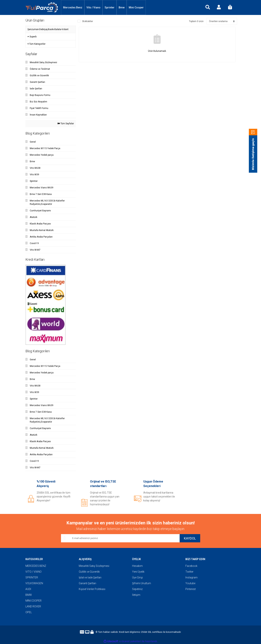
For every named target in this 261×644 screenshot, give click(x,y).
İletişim (136, 595)
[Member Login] (219, 7)
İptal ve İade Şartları (90, 577)
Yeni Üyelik (138, 572)
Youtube (190, 583)
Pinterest (191, 589)
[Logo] (42, 8)
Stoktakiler (88, 21)
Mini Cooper (136, 7)
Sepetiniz (137, 589)
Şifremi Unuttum (142, 583)
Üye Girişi (137, 577)
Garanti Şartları (87, 583)
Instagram (191, 577)
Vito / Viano (93, 7)
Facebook (191, 566)
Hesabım (137, 566)
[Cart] (230, 7)
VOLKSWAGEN (34, 583)
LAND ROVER (33, 606)
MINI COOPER (33, 601)
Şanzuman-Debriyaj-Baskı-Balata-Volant (48, 29)
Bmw (122, 7)
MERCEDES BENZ (36, 566)
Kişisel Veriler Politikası (92, 589)
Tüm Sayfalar (66, 124)
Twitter (189, 572)
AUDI (28, 589)
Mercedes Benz (73, 7)
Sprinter (110, 7)
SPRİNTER (32, 577)
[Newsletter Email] (120, 538)
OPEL (29, 612)
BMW (29, 595)
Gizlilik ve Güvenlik (89, 572)
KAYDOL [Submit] (190, 538)
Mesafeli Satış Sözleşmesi (94, 566)
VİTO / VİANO (33, 572)
